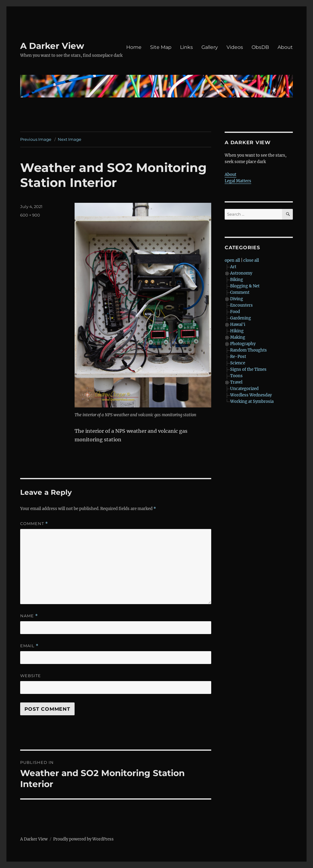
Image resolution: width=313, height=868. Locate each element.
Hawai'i (238, 325)
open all (232, 260)
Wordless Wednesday (251, 395)
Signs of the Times (248, 369)
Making (238, 337)
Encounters (241, 305)
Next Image (70, 139)
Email (29, 646)
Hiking (237, 331)
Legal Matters (238, 181)
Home (134, 47)
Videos (235, 47)
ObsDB (260, 47)
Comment (34, 524)
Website (31, 676)
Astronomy (241, 273)
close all (251, 260)
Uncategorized (244, 389)
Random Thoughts (249, 350)
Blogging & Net (245, 286)
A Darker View (52, 46)
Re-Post (238, 357)
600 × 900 (30, 215)
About (285, 47)
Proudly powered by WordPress (83, 839)
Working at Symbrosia (252, 401)
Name (29, 616)
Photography (243, 344)
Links (186, 47)
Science (238, 363)
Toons (236, 376)
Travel (236, 382)
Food (235, 312)
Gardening (241, 318)
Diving (237, 299)
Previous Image (36, 139)
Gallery (210, 47)
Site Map (161, 47)
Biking (237, 280)
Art (233, 267)
